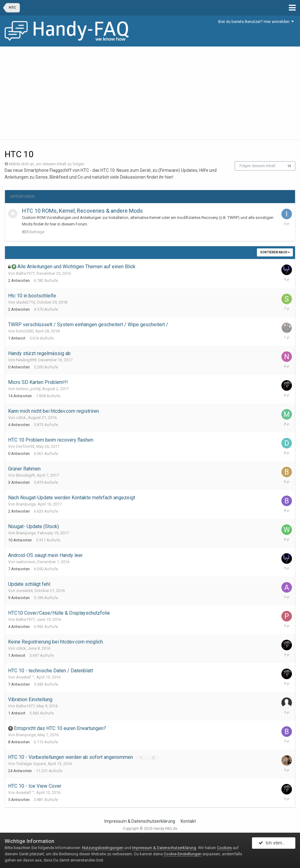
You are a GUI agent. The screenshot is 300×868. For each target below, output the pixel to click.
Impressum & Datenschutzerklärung (140, 821)
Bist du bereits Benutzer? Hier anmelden (256, 22)
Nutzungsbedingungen (103, 848)
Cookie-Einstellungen (183, 854)
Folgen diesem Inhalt (258, 166)
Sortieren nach (275, 252)
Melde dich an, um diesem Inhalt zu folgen (47, 164)
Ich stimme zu (277, 844)
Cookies (224, 848)
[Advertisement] (150, 93)
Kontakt (188, 821)
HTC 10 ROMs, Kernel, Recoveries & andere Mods (82, 211)
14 (289, 166)
